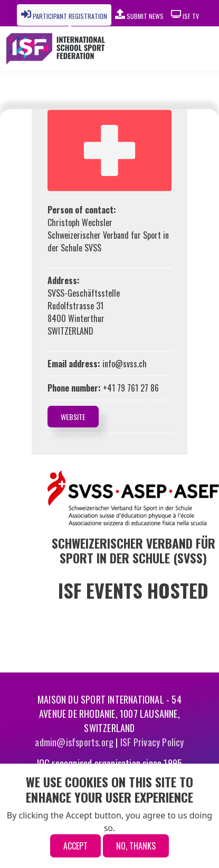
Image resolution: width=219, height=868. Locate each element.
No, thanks (136, 846)
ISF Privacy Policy (152, 742)
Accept (75, 846)
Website (73, 417)
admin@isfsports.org (74, 742)
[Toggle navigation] (187, 49)
